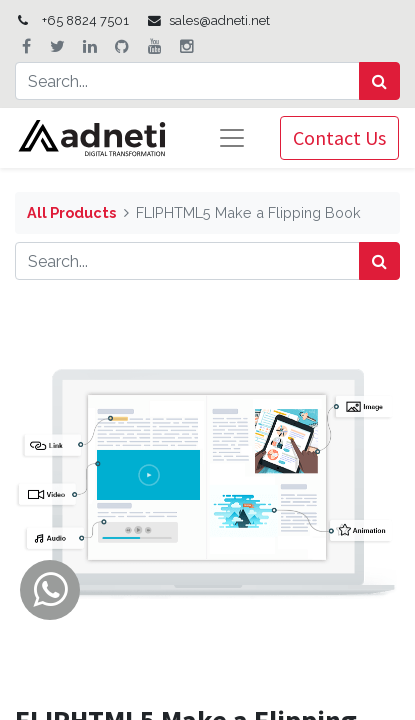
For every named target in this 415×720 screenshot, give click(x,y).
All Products (71, 212)
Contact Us (339, 137)
